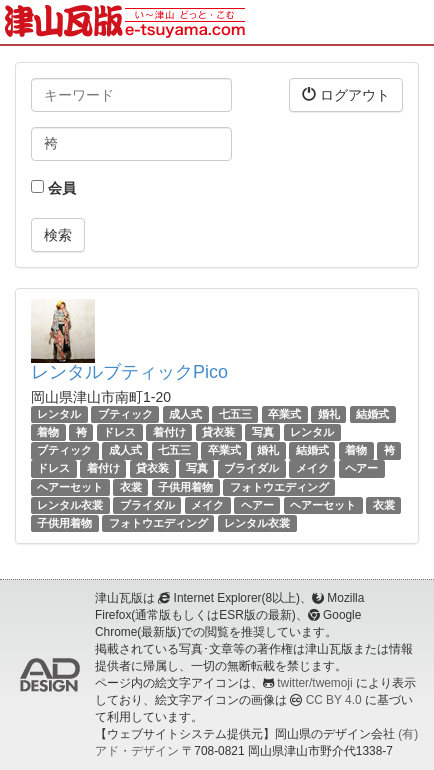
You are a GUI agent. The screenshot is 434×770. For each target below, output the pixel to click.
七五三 (235, 414)
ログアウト (346, 94)
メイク (312, 469)
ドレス (119, 432)
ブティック (125, 414)
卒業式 (284, 414)
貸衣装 (218, 432)
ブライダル (251, 469)
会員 (53, 188)
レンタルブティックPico (129, 372)
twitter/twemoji (314, 683)
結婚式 (372, 414)
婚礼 (329, 414)
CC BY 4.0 (334, 700)
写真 (263, 432)
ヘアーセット (70, 487)
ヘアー (361, 469)
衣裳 (131, 487)
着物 (48, 432)
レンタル (59, 414)
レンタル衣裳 (70, 505)
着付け (169, 432)
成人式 (185, 414)
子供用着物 (185, 487)
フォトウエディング (279, 487)
